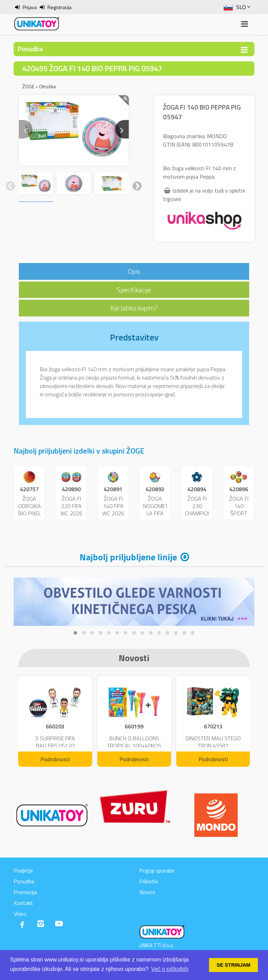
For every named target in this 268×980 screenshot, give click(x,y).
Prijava (30, 7)
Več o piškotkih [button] (170, 969)
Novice (147, 892)
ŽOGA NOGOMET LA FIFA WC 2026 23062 (156, 513)
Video (20, 914)
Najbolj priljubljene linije (128, 557)
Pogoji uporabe (157, 870)
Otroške (48, 86)
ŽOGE (28, 86)
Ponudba (24, 881)
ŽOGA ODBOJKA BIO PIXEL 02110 (29, 509)
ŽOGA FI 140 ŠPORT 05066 (239, 509)
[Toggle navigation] (244, 50)
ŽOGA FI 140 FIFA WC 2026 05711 (113, 509)
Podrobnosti (55, 759)
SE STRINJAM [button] (234, 965)
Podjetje (23, 870)
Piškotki (148, 881)
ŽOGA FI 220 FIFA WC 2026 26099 (71, 509)
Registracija (59, 7)
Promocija (25, 892)
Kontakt (23, 903)
